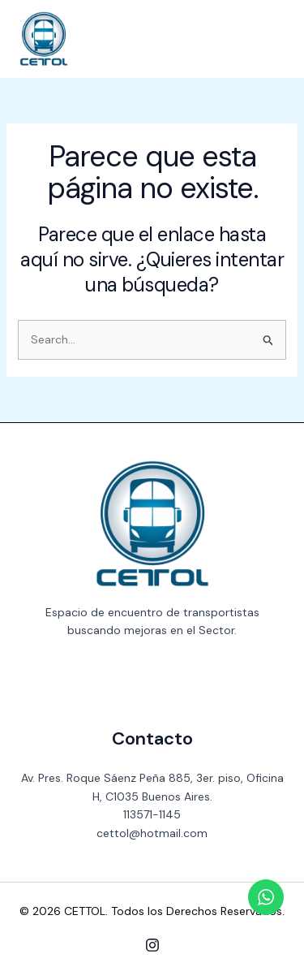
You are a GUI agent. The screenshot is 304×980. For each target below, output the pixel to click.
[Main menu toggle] (268, 39)
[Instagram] (152, 945)
